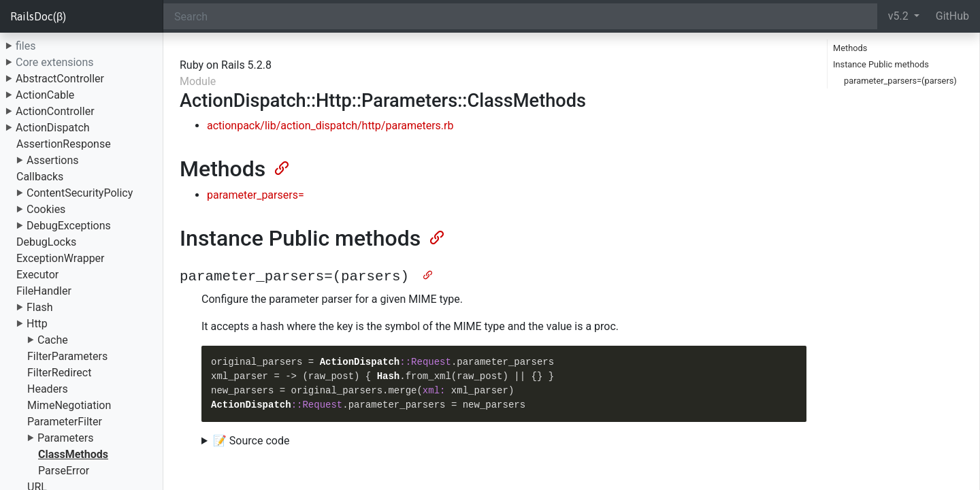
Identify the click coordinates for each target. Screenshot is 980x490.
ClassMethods (73, 454)
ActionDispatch (53, 128)
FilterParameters (67, 356)
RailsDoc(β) (38, 16)
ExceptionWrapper (61, 258)
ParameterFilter (65, 422)
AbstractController (60, 79)
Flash (40, 307)
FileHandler (44, 291)
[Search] (520, 16)
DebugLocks (46, 242)
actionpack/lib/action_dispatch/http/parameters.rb (330, 126)
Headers (48, 389)
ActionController (55, 111)
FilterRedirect (59, 373)
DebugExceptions (69, 226)
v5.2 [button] (900, 16)
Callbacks (40, 177)
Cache (53, 340)
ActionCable (45, 95)
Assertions (53, 160)
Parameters (65, 438)
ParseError (64, 471)
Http (37, 324)
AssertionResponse (64, 144)
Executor (37, 275)
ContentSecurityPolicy (80, 193)
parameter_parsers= (256, 195)
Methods (850, 48)
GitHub (952, 16)
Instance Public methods (881, 64)
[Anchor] (280, 167)
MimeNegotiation (69, 405)
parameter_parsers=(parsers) (900, 81)
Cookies (46, 209)
